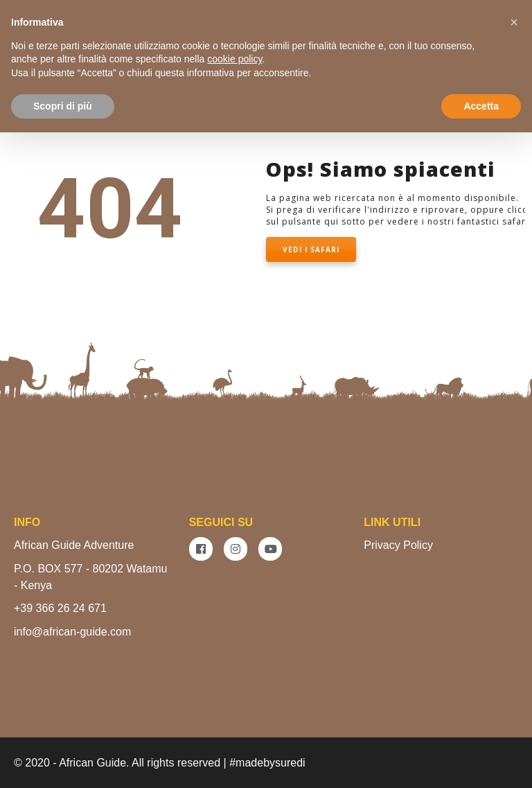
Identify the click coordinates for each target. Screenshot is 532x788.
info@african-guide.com (72, 632)
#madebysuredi (267, 763)
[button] (514, 22)
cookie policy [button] (234, 59)
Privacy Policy (398, 545)
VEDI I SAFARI (311, 249)
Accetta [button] (481, 105)
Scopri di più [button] (63, 105)
